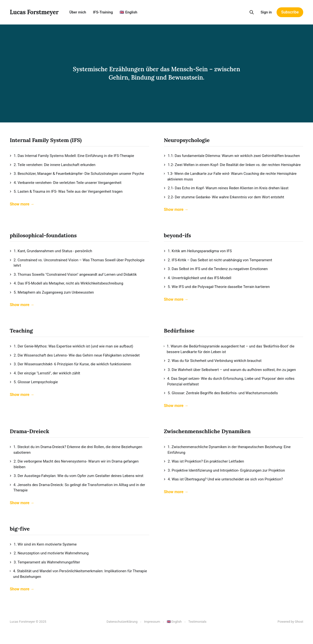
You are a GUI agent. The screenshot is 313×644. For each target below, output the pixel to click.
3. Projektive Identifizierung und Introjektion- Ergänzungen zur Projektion (224, 470)
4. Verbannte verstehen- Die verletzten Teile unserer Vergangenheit (66, 183)
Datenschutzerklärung (122, 622)
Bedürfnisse (179, 331)
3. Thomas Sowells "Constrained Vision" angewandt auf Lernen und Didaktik (73, 274)
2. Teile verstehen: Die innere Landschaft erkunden (53, 165)
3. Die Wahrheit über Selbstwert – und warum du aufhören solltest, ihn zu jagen (230, 370)
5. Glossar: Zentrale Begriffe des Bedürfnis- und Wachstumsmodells (221, 393)
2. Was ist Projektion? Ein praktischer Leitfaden (204, 461)
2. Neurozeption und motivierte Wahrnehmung (49, 553)
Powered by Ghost (290, 622)
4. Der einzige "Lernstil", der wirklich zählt (45, 373)
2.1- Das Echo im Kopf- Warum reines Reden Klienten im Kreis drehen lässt (226, 188)
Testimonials (197, 622)
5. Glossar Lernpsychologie (34, 382)
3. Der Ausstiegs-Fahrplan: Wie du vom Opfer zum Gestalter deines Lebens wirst (77, 476)
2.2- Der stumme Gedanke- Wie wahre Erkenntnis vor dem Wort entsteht (224, 197)
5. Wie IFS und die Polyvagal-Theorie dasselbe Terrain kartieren (217, 287)
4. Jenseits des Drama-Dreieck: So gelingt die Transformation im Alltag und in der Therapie (77, 488)
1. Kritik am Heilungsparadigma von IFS (198, 251)
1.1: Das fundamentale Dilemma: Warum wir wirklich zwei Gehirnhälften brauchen (232, 156)
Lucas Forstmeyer (34, 12)
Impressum (152, 622)
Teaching (21, 331)
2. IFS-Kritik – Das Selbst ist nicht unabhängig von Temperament (218, 260)
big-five (20, 529)
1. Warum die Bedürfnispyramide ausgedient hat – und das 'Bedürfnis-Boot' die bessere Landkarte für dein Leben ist (229, 349)
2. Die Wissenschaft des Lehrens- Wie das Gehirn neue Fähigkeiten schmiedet (75, 355)
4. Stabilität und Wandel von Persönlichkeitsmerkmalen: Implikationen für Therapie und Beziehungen (78, 574)
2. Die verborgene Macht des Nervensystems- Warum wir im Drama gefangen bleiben (74, 464)
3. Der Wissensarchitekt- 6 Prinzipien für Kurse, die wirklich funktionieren (70, 364)
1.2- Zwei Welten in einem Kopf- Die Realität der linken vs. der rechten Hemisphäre (232, 165)
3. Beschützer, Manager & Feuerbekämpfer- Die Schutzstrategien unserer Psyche (77, 174)
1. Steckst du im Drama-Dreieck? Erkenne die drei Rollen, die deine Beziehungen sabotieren (76, 450)
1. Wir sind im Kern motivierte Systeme (43, 544)
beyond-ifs (177, 235)
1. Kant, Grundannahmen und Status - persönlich (51, 251)
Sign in (266, 12)
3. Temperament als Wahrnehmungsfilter (45, 562)
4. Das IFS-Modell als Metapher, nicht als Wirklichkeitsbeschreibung (67, 283)
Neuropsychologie (187, 140)
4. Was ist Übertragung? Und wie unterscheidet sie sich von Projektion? (223, 479)
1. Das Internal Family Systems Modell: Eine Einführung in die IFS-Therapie (72, 156)
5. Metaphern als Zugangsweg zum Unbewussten (52, 292)
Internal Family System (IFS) (46, 140)
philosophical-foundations (43, 235)
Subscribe (290, 12)
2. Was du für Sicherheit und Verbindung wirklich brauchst (213, 361)
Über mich (78, 12)
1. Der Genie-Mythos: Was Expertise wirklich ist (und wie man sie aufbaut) (72, 346)
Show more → (22, 204)
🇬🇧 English (128, 12)
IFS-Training (103, 12)
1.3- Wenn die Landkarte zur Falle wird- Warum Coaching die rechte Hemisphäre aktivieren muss (230, 176)
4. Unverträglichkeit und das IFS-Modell (198, 278)
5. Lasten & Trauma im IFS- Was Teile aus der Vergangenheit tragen (66, 191)
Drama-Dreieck (29, 431)
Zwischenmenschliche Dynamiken (207, 431)
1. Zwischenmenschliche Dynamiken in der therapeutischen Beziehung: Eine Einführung (227, 450)
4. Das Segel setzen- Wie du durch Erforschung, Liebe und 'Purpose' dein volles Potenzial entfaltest (229, 381)
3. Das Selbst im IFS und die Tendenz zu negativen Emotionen (216, 269)
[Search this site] (252, 12)
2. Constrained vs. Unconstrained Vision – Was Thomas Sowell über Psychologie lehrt (77, 263)
